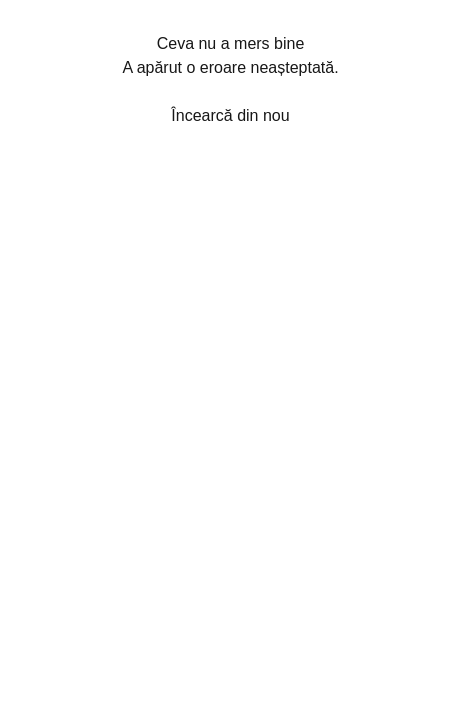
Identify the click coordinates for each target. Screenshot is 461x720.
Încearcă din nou (230, 115)
